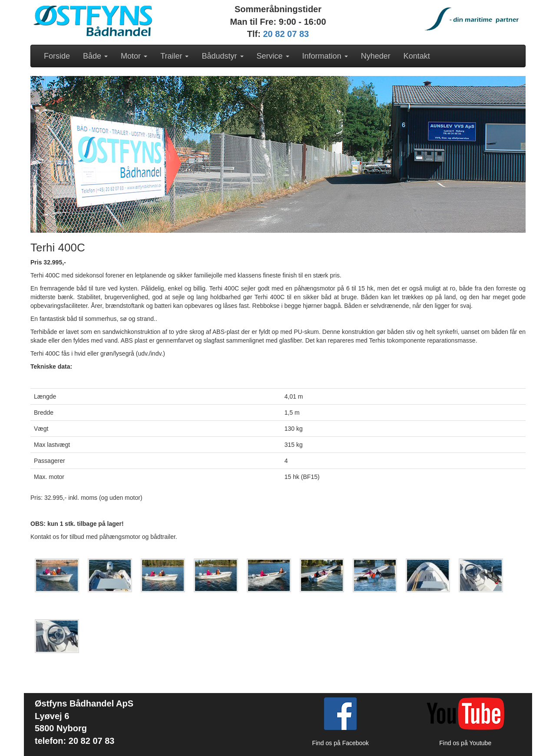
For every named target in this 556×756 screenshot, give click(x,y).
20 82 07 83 (286, 34)
